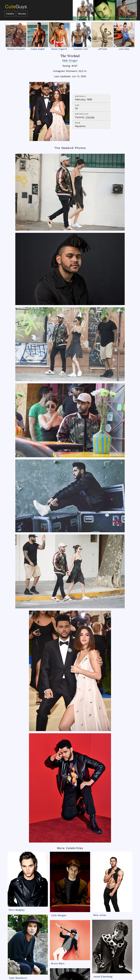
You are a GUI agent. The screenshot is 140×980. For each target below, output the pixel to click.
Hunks (105, 18)
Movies (22, 14)
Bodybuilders (127, 18)
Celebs (10, 14)
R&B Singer (70, 61)
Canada (90, 117)
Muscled (83, 18)
